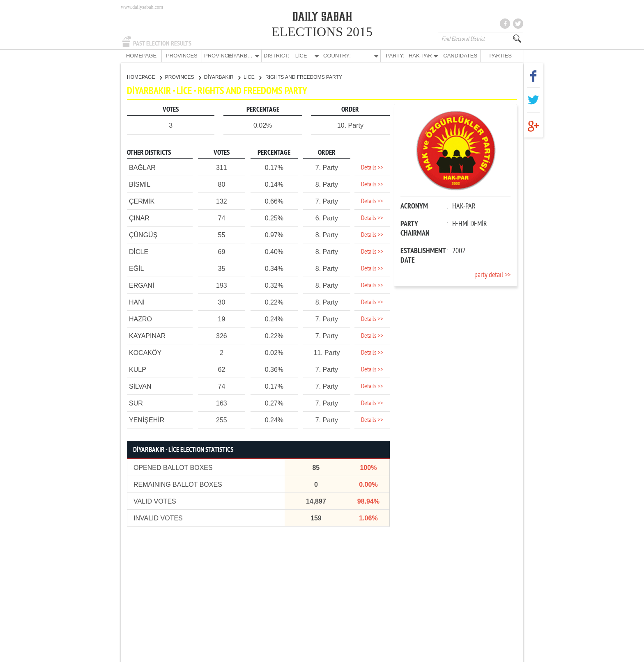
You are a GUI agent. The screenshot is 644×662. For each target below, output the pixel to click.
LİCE (252, 77)
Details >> (372, 167)
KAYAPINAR (147, 336)
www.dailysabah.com (142, 7)
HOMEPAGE (141, 56)
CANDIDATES (460, 56)
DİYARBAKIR (222, 77)
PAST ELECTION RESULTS (162, 44)
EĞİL (136, 268)
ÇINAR (139, 218)
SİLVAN (140, 386)
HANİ (137, 302)
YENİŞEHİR (147, 420)
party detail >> (492, 275)
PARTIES (500, 56)
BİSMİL (140, 184)
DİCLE (139, 251)
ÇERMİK (142, 201)
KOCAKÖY (145, 352)
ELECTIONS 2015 (322, 32)
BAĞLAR (142, 167)
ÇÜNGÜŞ (143, 235)
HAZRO (140, 319)
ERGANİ (141, 285)
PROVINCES (182, 56)
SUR (136, 403)
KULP (138, 369)
